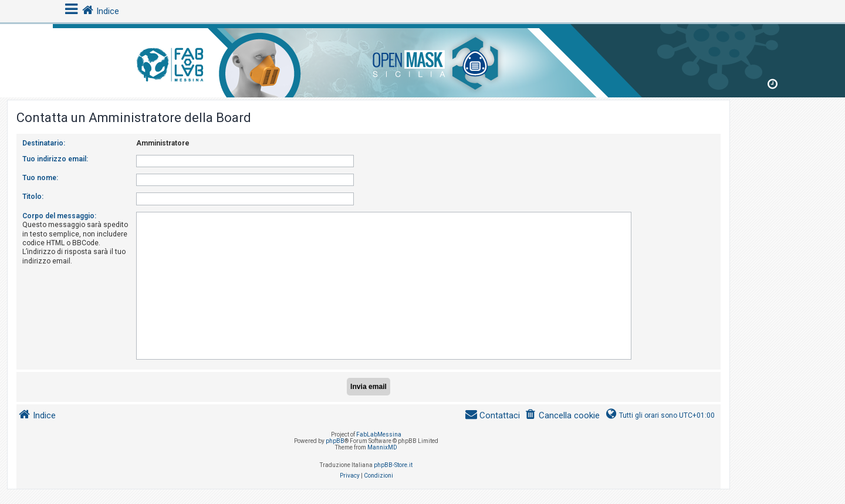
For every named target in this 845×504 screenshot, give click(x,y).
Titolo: (33, 197)
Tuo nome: (40, 178)
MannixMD (382, 447)
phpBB (335, 441)
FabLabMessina (379, 434)
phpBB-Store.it (393, 465)
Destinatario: (44, 143)
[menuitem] (562, 416)
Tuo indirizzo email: (55, 159)
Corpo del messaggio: (59, 216)
